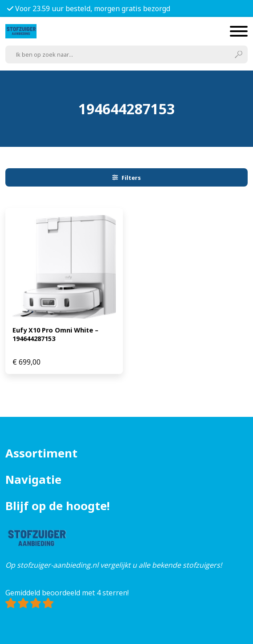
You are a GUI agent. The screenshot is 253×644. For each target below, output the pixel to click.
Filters (126, 178)
